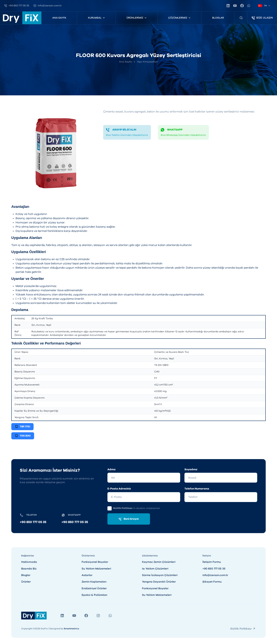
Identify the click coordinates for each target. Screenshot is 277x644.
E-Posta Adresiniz (119, 489)
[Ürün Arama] (241, 18)
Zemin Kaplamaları (94, 582)
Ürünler (26, 582)
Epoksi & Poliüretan (94, 595)
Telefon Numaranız (197, 489)
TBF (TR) (22, 427)
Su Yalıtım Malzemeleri (96, 569)
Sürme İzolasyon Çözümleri (160, 575)
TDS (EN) (23, 436)
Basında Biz (29, 569)
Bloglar (218, 18)
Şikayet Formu (212, 582)
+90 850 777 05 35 (33, 522)
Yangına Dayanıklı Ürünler (159, 582)
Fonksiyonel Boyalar (95, 562)
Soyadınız (191, 469)
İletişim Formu (212, 562)
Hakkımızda (29, 562)
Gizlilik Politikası (123, 508)
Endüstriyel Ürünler (94, 588)
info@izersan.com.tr (215, 575)
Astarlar (87, 575)
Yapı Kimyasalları (147, 62)
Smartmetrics (71, 629)
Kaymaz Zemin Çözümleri (159, 562)
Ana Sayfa (59, 18)
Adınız (111, 469)
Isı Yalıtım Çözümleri (155, 569)
